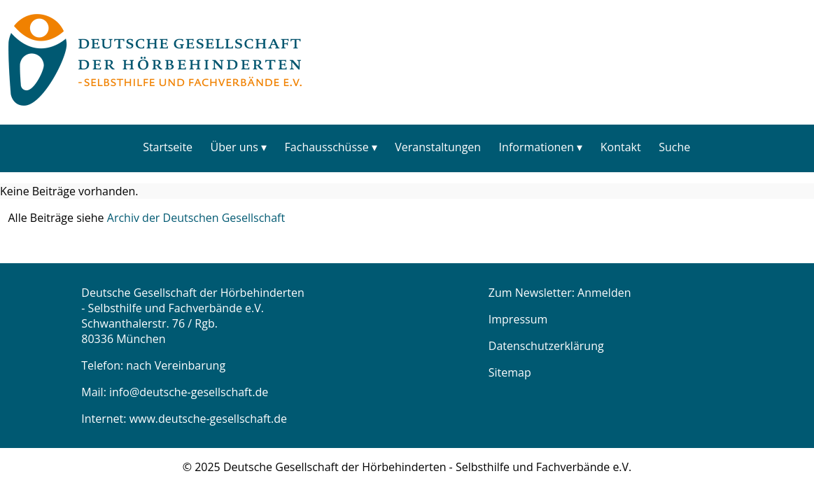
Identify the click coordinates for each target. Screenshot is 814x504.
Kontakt (621, 147)
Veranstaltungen (438, 147)
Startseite (168, 147)
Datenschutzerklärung (546, 346)
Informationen (537, 147)
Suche (674, 147)
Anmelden (604, 293)
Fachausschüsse (327, 147)
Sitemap (510, 372)
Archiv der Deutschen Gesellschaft (196, 218)
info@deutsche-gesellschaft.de (189, 392)
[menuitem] (167, 147)
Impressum (518, 319)
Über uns (234, 147)
